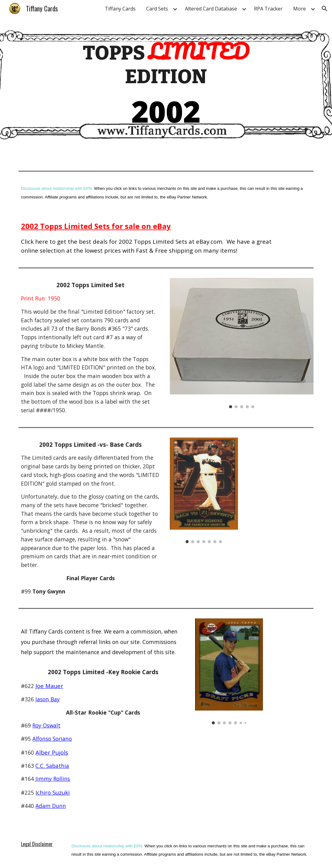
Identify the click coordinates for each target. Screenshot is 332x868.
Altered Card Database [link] (211, 9)
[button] (325, 9)
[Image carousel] (242, 343)
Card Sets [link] (157, 9)
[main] (166, 84)
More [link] (299, 9)
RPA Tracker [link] (268, 9)
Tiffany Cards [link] (120, 9)
